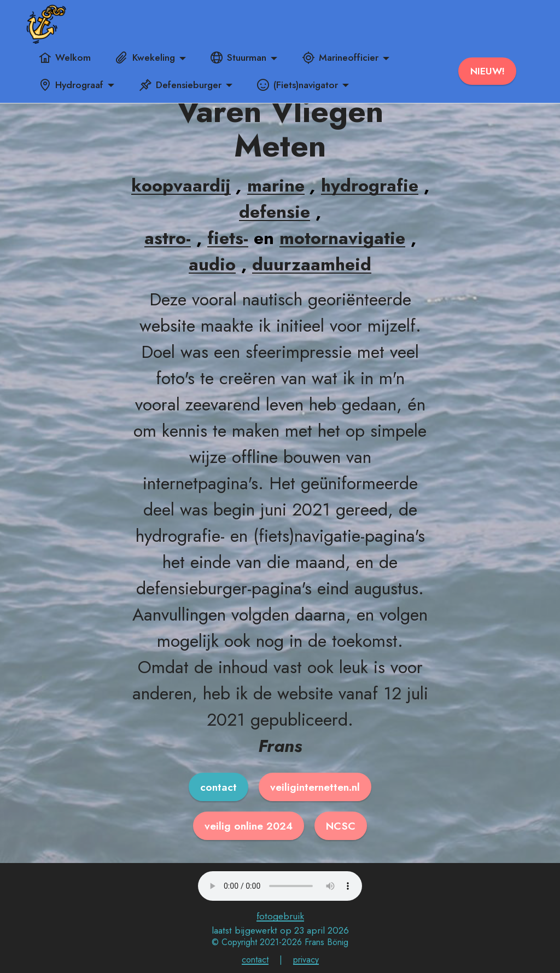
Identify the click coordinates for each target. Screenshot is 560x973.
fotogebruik (280, 916)
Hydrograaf (71, 85)
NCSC (341, 826)
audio (212, 264)
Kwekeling (145, 57)
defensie (275, 212)
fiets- (228, 238)
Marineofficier (340, 57)
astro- (168, 238)
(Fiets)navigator (297, 85)
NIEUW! (488, 71)
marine (276, 186)
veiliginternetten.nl (315, 787)
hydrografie (370, 186)
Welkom (65, 57)
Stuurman (238, 57)
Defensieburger (180, 85)
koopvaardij (181, 186)
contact (218, 787)
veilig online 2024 (249, 826)
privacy (306, 960)
